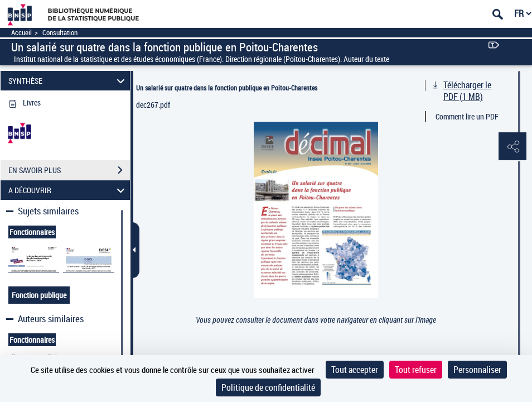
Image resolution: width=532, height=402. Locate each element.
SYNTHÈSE (68, 81)
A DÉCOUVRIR (68, 190)
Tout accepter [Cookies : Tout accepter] (355, 370)
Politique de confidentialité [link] (268, 387)
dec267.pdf (153, 105)
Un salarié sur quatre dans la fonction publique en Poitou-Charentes (227, 88)
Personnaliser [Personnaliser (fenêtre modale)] (477, 370)
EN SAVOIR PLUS (69, 170)
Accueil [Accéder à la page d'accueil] (21, 33)
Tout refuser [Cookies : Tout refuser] (416, 370)
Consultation (60, 33)
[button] (512, 147)
